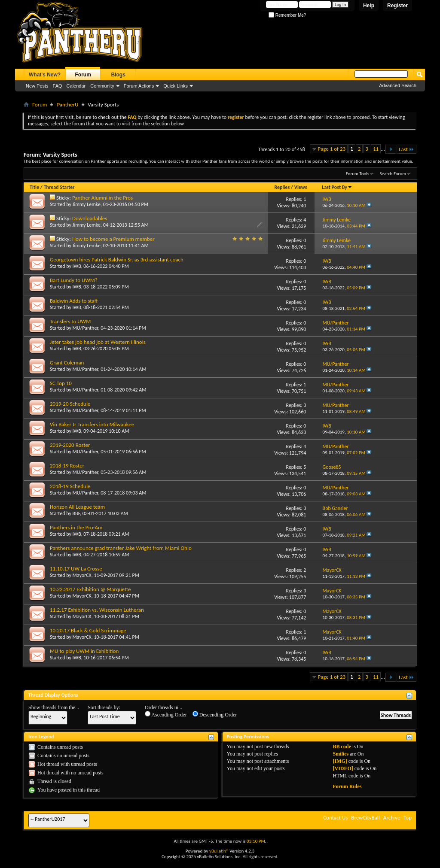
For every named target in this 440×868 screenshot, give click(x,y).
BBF (76, 513)
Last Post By (337, 187)
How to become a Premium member (113, 239)
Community (102, 86)
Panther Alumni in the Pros (102, 198)
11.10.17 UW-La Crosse (76, 569)
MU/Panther (86, 328)
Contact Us (335, 818)
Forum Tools (357, 174)
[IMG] (340, 761)
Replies (282, 187)
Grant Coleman (67, 363)
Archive (392, 818)
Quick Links (176, 86)
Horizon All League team (77, 507)
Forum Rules (347, 786)
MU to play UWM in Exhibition (84, 651)
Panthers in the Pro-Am (76, 527)
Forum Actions (139, 86)
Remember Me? (287, 15)
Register (397, 6)
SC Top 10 (61, 383)
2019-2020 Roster (70, 445)
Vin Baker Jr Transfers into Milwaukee (92, 424)
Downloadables (90, 218)
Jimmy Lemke (87, 204)
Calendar (76, 86)
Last (406, 149)
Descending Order (215, 714)
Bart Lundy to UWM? (74, 280)
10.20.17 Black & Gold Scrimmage (88, 630)
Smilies (341, 754)
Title (34, 187)
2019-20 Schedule (70, 404)
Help (369, 6)
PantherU (67, 105)
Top (408, 818)
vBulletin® (219, 851)
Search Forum (393, 174)
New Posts (37, 86)
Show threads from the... (54, 707)
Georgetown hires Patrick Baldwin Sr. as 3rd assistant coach (117, 259)
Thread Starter (59, 187)
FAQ (58, 86)
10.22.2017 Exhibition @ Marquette (90, 589)
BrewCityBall (365, 818)
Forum (83, 75)
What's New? (45, 75)
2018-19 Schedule (70, 486)
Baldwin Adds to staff (74, 301)
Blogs (118, 75)
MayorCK (82, 575)
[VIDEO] (343, 768)
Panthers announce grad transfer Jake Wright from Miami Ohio (121, 548)
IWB (77, 266)
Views (301, 187)
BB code (342, 747)
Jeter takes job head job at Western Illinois (98, 342)
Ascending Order (166, 714)
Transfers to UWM (70, 321)
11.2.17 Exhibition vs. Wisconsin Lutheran (97, 610)
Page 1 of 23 (332, 149)
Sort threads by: (104, 707)
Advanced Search (398, 85)
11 (376, 149)
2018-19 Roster (67, 466)
